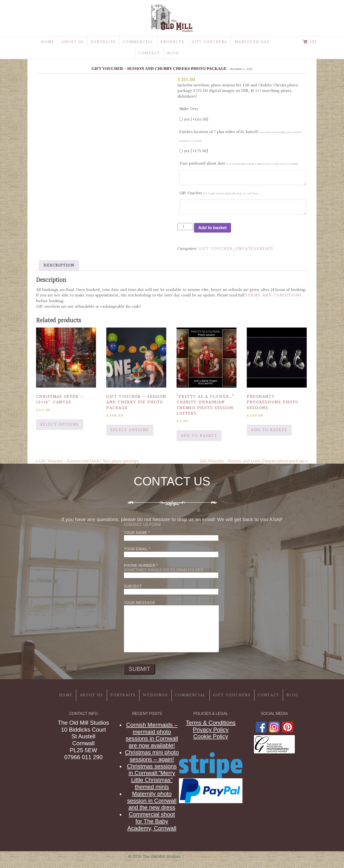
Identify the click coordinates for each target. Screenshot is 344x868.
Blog (173, 53)
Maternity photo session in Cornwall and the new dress (152, 801)
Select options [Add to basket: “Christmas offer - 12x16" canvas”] (59, 425)
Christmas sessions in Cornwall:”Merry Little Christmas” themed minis (152, 776)
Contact (149, 53)
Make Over (189, 109)
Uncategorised (254, 249)
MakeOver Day (252, 42)
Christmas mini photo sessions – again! (152, 756)
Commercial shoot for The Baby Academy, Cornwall (152, 821)
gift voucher (216, 249)
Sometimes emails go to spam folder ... (171, 570)
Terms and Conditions (274, 295)
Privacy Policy (211, 730)
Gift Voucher (219, 193)
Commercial (138, 42)
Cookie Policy (211, 736)
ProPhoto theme (201, 856)
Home (48, 42)
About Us (73, 42)
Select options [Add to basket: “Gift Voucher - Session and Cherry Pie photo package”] (130, 430)
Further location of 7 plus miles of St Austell (241, 136)
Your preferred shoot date (239, 164)
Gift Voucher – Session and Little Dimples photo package (253, 461)
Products (172, 42)
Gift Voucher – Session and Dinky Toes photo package (89, 461)
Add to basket (212, 228)
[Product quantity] (185, 226)
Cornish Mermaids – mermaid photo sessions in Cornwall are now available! (152, 735)
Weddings (155, 695)
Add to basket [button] (199, 436)
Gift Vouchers (210, 42)
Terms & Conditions (211, 723)
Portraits (103, 42)
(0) (310, 42)
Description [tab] (59, 265)
